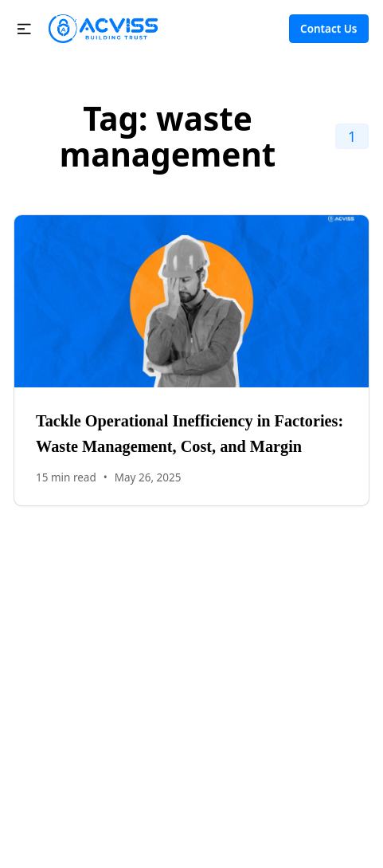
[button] (24, 29)
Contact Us (328, 29)
